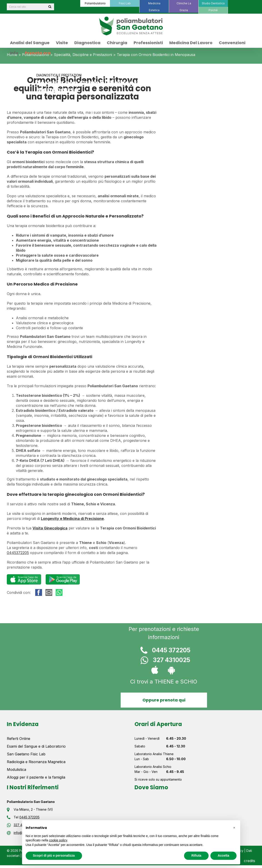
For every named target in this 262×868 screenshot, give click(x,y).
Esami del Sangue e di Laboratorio (36, 746)
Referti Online (19, 739)
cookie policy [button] (58, 840)
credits (250, 861)
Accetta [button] (223, 855)
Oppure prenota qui (164, 700)
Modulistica (16, 769)
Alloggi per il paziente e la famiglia (36, 777)
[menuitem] (95, 3)
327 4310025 (164, 661)
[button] (234, 828)
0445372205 (18, 553)
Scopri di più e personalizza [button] (54, 855)
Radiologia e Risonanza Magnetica (36, 762)
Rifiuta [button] (196, 855)
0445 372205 (164, 651)
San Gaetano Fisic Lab (26, 754)
